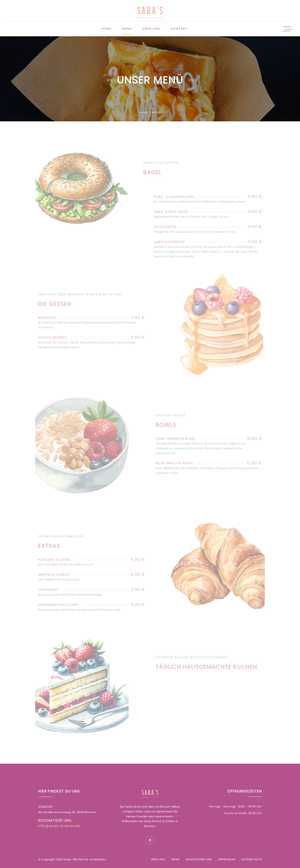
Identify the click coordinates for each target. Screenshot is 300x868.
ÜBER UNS (158, 859)
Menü (127, 29)
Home (107, 29)
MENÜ (176, 859)
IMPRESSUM (227, 859)
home (144, 112)
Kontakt (179, 29)
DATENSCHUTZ (252, 859)
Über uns (151, 29)
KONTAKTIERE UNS (199, 859)
